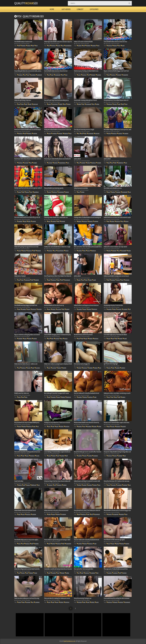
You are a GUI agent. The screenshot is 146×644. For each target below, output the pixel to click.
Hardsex (79, 602)
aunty (97, 602)
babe (30, 104)
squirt (125, 339)
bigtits (60, 104)
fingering (65, 133)
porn (108, 192)
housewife (123, 251)
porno (49, 192)
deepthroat (120, 163)
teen (22, 104)
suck (52, 75)
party (123, 46)
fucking (113, 192)
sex (48, 46)
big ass (126, 221)
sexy (119, 104)
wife (122, 104)
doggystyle (125, 75)
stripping (127, 280)
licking (109, 133)
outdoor (120, 133)
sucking (79, 46)
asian (35, 573)
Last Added (66, 9)
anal (108, 75)
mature (28, 46)
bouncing (97, 133)
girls (26, 104)
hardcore (53, 46)
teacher (64, 368)
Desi (86, 280)
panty (79, 280)
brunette (53, 573)
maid (88, 602)
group (27, 192)
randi (94, 280)
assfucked (39, 75)
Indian (97, 104)
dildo (29, 221)
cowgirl (34, 163)
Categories (94, 9)
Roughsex (89, 426)
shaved (120, 339)
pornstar (26, 163)
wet (97, 573)
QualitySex (26, 3)
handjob (36, 280)
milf (19, 46)
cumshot (83, 163)
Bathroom (33, 485)
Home (52, 9)
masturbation (62, 163)
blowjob (88, 46)
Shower (94, 426)
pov (36, 46)
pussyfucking (68, 46)
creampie (54, 133)
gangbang (36, 192)
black (90, 280)
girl (83, 104)
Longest (80, 9)
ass (24, 75)
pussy (79, 75)
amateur (23, 46)
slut (27, 573)
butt (85, 133)
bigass (68, 104)
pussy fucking (60, 251)
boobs (58, 46)
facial (25, 221)
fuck (33, 46)
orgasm (99, 163)
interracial (35, 104)
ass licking (33, 75)
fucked (79, 104)
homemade (57, 75)
